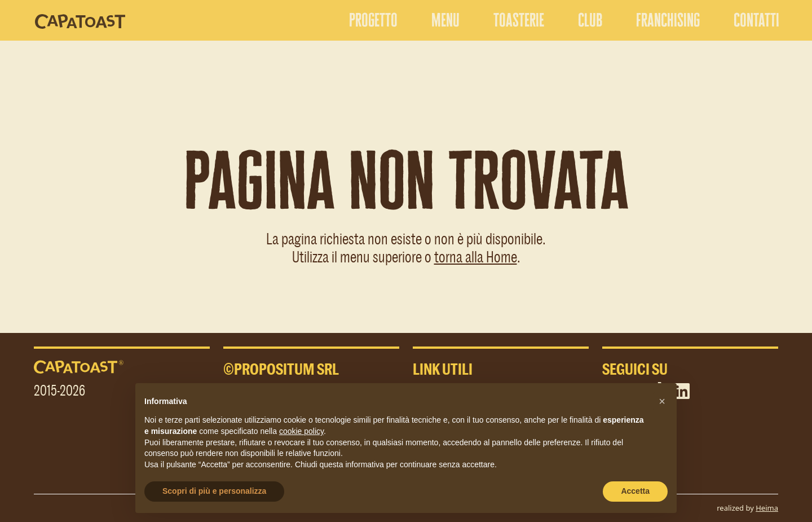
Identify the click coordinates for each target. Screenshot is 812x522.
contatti (756, 20)
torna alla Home (476, 256)
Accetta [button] (635, 491)
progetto (373, 20)
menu (445, 20)
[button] (662, 401)
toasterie (519, 20)
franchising (668, 20)
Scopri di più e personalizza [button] (214, 491)
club (590, 20)
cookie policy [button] (301, 431)
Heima (767, 508)
